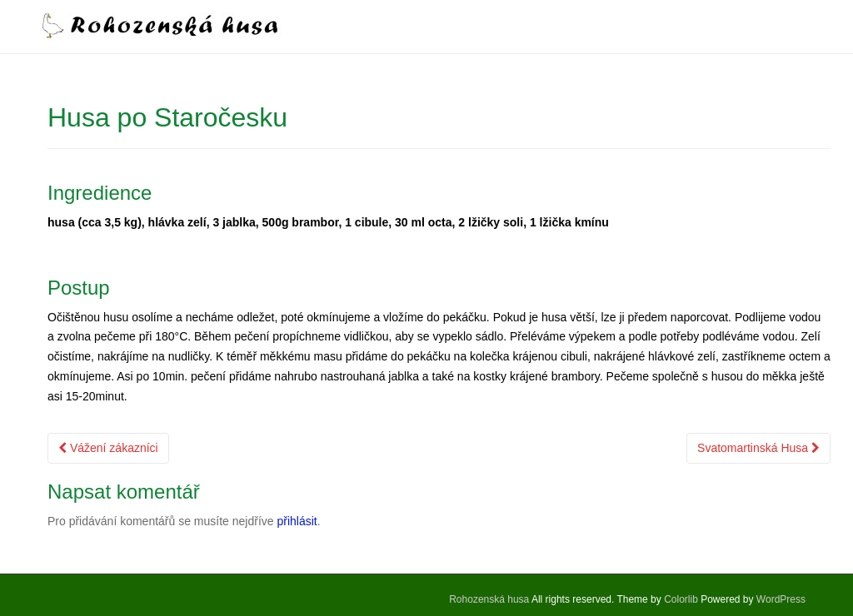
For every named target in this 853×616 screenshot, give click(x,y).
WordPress (781, 599)
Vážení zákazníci (108, 448)
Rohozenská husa (489, 599)
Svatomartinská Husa (758, 448)
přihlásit (297, 521)
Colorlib (681, 599)
